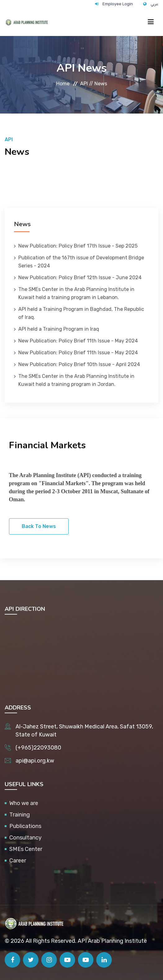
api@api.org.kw (35, 761)
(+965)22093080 (38, 748)
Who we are (24, 803)
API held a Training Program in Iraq (59, 329)
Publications (25, 826)
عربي (154, 4)
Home (63, 84)
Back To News (39, 526)
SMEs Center (26, 849)
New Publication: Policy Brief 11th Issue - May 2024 (78, 341)
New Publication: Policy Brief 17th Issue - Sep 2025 (78, 246)
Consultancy (25, 838)
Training (20, 815)
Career (18, 861)
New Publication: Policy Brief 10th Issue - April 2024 (79, 364)
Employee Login (118, 4)
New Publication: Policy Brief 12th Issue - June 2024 (80, 277)
